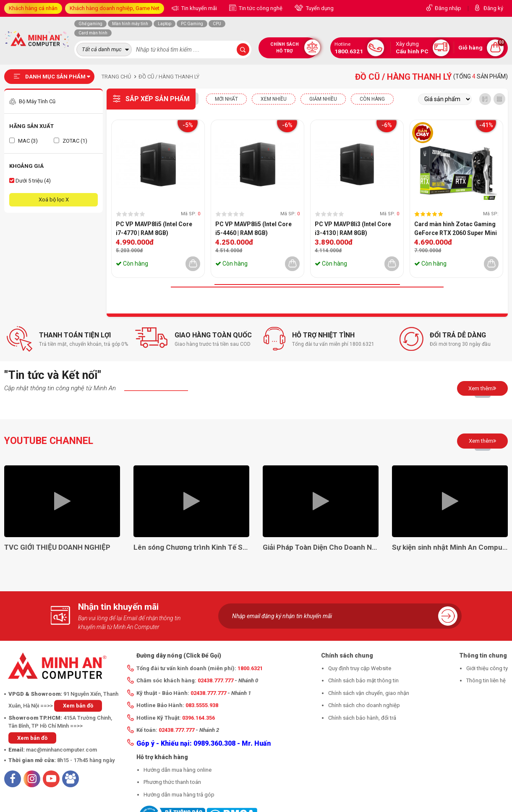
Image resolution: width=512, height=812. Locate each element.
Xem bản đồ (78, 706)
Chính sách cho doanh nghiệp (364, 705)
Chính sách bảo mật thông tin (363, 680)
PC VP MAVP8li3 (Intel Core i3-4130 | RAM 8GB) (353, 228)
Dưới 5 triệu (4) (30, 181)
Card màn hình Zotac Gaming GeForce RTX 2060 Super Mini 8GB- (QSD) (456, 229)
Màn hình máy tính (130, 24)
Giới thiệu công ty (487, 668)
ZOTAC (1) (71, 141)
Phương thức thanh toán (172, 782)
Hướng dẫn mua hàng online (178, 770)
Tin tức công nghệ (260, 8)
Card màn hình (93, 33)
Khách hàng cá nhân (33, 8)
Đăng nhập (448, 8)
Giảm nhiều (323, 99)
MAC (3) (24, 141)
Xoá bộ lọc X (54, 200)
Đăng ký (493, 8)
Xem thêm (482, 388)
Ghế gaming (90, 24)
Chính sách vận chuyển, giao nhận (369, 693)
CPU (217, 24)
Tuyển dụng (319, 8)
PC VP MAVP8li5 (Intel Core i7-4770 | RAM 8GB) (154, 228)
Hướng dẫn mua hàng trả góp (179, 795)
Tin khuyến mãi (199, 8)
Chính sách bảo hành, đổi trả (362, 718)
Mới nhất (226, 99)
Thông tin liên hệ (486, 680)
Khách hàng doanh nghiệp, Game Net (115, 8)
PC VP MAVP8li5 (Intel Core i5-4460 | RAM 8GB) (253, 228)
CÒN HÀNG (372, 99)
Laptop (165, 24)
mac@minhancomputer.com (61, 750)
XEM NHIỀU (274, 99)
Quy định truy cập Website (360, 668)
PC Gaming (192, 24)
